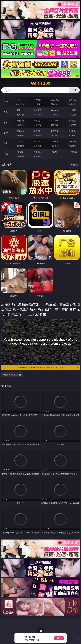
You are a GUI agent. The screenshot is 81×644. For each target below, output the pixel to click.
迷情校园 (20, 146)
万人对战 (55, 100)
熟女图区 (55, 135)
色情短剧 (37, 156)
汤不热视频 (72, 152)
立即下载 (59, 638)
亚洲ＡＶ (20, 110)
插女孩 (20, 152)
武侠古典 (72, 141)
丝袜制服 (37, 115)
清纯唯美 (37, 135)
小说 (6, 143)
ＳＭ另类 (72, 115)
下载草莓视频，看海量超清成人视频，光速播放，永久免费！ (47, 368)
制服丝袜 (20, 125)
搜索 (75, 90)
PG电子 (20, 100)
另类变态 (72, 125)
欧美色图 (55, 131)
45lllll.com (40, 84)
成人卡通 (55, 121)
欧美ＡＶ (55, 110)
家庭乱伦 (37, 141)
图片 (6, 133)
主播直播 (55, 115)
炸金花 (37, 104)
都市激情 (20, 141)
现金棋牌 (55, 104)
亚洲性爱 (20, 121)
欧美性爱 (72, 121)
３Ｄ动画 (72, 110)
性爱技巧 (72, 146)
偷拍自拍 (37, 121)
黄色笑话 (55, 146)
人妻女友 (55, 141)
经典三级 (37, 125)
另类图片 (72, 135)
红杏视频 (20, 156)
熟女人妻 (20, 115)
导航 (6, 154)
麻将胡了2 (20, 104)
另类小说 (37, 146)
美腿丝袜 (20, 135)
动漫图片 (72, 131)
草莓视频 (55, 152)
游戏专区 (72, 100)
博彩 (6, 102)
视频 (6, 112)
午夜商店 (37, 152)
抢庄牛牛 (72, 104)
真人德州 (37, 100)
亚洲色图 (37, 131)
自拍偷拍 (37, 110)
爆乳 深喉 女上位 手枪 (12, 375)
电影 (6, 122)
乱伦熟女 (55, 125)
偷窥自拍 (20, 131)
